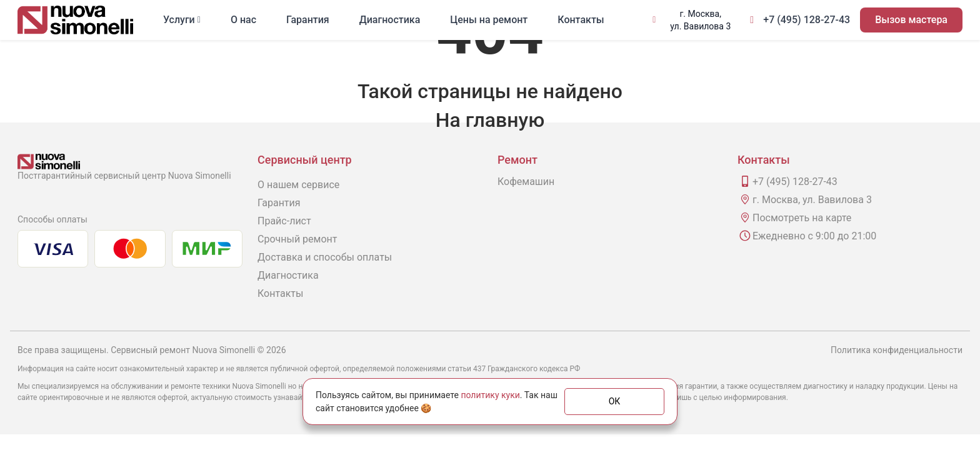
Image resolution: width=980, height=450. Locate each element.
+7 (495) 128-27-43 (807, 20)
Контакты (581, 20)
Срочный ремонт (297, 239)
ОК (615, 401)
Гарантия (308, 20)
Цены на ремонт (489, 20)
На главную (490, 120)
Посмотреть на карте (802, 218)
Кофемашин (526, 182)
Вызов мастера (911, 20)
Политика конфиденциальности (897, 350)
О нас (243, 20)
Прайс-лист (284, 221)
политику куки (490, 395)
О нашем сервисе (298, 185)
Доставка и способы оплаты (325, 257)
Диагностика (390, 20)
